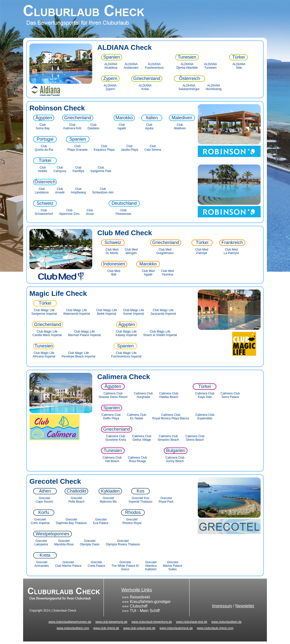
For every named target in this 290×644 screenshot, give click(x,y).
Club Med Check (125, 233)
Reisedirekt (140, 597)
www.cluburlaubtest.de (226, 622)
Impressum (222, 606)
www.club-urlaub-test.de (139, 628)
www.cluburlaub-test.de (192, 622)
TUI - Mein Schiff (145, 611)
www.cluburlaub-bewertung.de (152, 622)
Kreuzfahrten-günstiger (150, 602)
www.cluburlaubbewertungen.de (70, 622)
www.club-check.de (106, 628)
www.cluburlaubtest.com (73, 628)
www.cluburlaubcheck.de (176, 628)
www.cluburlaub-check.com (215, 628)
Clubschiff (139, 606)
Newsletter (245, 606)
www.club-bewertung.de (111, 622)
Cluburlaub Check (145, 19)
